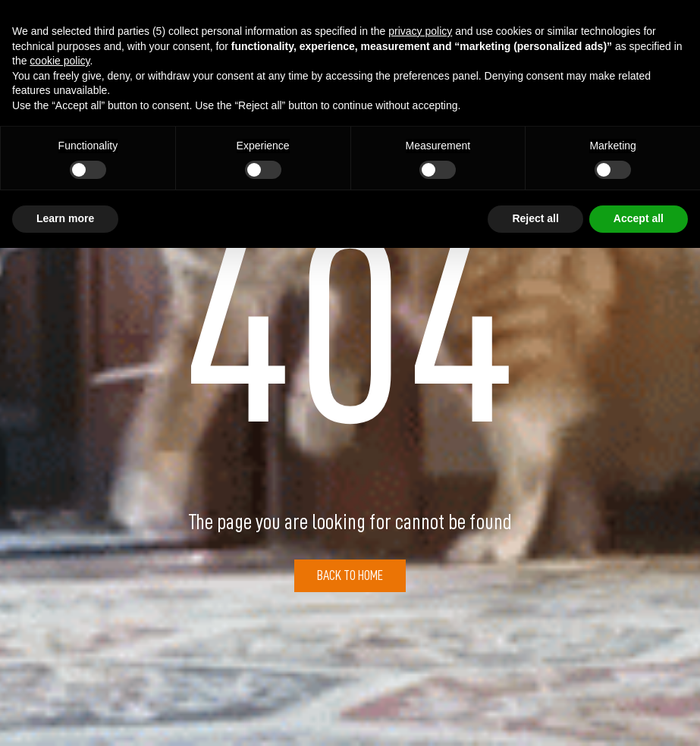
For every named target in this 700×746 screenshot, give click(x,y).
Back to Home (350, 575)
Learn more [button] (65, 218)
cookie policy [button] (60, 61)
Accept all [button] (639, 218)
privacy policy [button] (420, 31)
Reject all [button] (535, 218)
